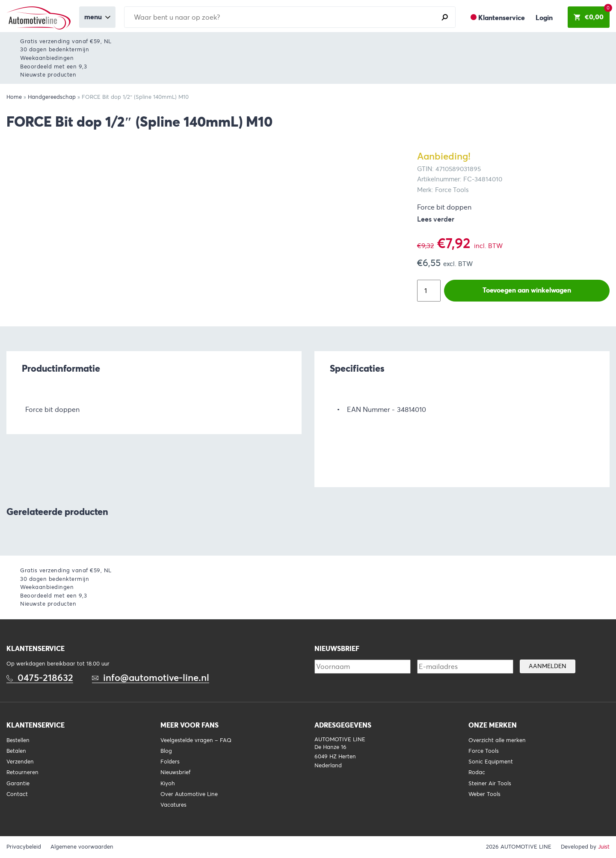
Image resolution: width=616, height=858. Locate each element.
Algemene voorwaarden (82, 847)
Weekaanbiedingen (47, 58)
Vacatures (173, 805)
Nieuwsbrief (175, 772)
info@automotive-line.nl (156, 678)
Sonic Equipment (491, 762)
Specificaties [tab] (357, 368)
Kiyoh (168, 784)
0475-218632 (45, 678)
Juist (604, 847)
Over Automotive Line (189, 794)
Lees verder (436, 219)
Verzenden (20, 762)
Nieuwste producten (48, 75)
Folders (170, 762)
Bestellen (18, 740)
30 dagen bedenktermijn (55, 49)
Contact (17, 794)
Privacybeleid (24, 847)
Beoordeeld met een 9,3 (53, 67)
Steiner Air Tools (490, 784)
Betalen (16, 751)
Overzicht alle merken (497, 740)
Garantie (18, 784)
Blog (166, 751)
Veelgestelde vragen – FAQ (196, 740)
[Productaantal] (429, 291)
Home (14, 97)
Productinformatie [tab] (61, 368)
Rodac (477, 772)
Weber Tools (484, 794)
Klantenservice (502, 18)
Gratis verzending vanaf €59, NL (66, 41)
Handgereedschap (52, 97)
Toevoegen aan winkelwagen (527, 290)
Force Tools (484, 751)
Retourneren (22, 772)
